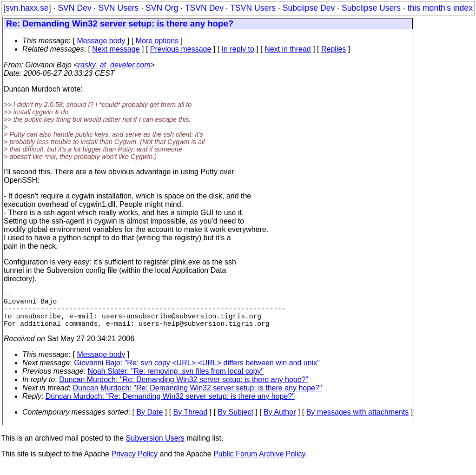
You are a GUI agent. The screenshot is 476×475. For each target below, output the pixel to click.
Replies (334, 49)
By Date (149, 421)
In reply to (238, 49)
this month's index (440, 8)
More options (157, 41)
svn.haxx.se (27, 8)
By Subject (235, 421)
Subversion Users (155, 447)
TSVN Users (253, 8)
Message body (101, 41)
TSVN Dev (204, 8)
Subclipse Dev (309, 8)
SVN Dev (74, 8)
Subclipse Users (371, 8)
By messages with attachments (358, 421)
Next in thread (288, 49)
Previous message (181, 49)
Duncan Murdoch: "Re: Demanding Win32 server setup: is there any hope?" (184, 389)
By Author (280, 421)
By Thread (191, 421)
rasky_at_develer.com (114, 65)
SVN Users (118, 8)
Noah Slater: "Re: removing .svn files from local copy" (176, 380)
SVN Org (162, 8)
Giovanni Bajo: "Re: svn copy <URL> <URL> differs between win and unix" (197, 372)
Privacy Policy (134, 463)
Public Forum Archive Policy (259, 463)
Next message (116, 49)
